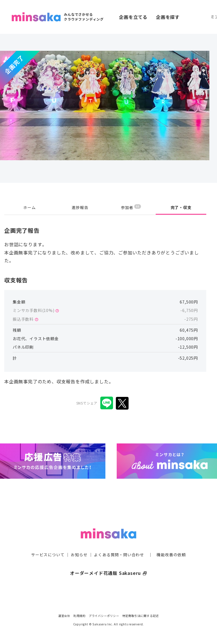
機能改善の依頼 (171, 545)
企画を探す (168, 17)
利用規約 (80, 616)
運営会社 (64, 616)
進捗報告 (80, 207)
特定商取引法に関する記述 (141, 616)
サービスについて (48, 545)
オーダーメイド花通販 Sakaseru (109, 564)
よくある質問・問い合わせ (119, 545)
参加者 (131, 207)
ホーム (29, 207)
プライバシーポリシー (104, 616)
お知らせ (79, 545)
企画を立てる (133, 17)
